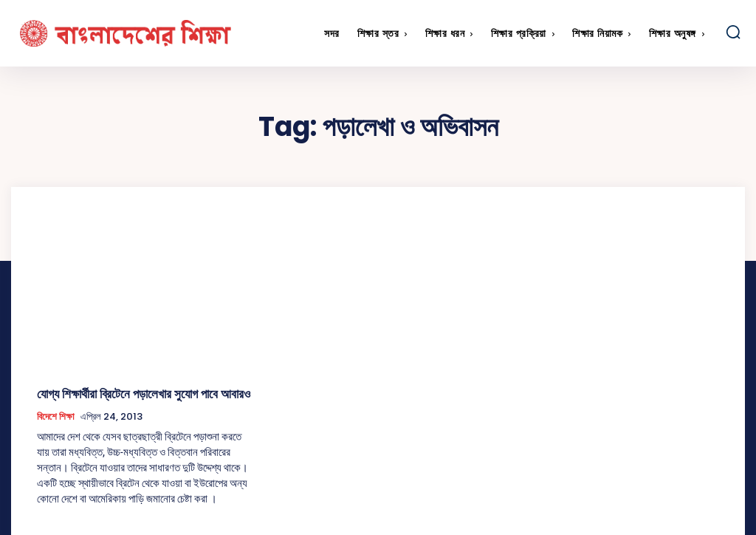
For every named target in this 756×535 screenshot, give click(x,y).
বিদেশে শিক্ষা (56, 415)
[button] (733, 32)
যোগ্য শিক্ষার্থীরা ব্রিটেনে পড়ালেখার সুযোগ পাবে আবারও (131, 393)
